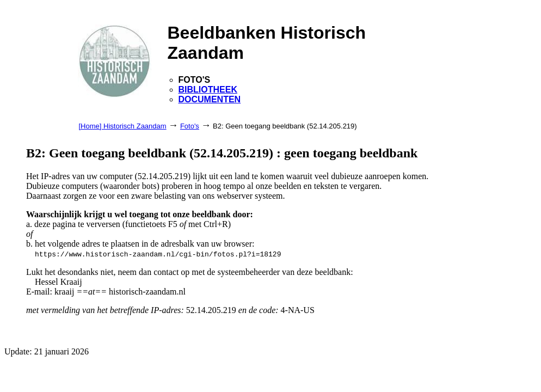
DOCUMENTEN (210, 99)
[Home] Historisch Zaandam (123, 126)
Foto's (190, 126)
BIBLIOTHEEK (208, 90)
